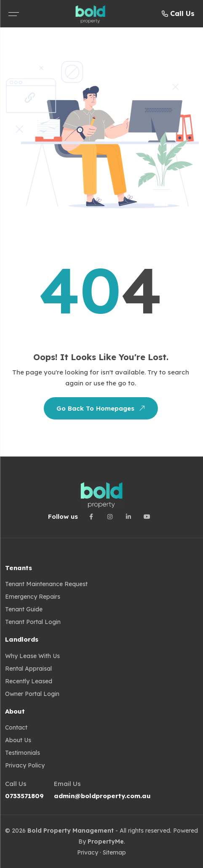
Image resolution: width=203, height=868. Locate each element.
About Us (18, 740)
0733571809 (24, 796)
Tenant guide (24, 609)
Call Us (178, 14)
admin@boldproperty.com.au (102, 796)
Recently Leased (29, 681)
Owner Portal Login (32, 694)
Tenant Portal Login (33, 622)
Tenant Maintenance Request (46, 584)
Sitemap (114, 852)
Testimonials (23, 753)
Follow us (63, 516)
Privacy (88, 852)
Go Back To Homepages (101, 408)
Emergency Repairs (33, 597)
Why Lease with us (32, 656)
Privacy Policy (25, 765)
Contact (16, 727)
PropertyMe (106, 841)
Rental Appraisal (28, 669)
